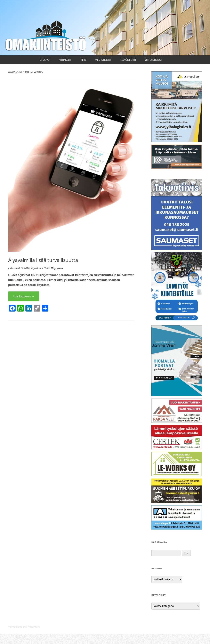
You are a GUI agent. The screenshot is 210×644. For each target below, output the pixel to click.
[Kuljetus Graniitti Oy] (177, 168)
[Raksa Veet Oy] (177, 422)
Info (83, 60)
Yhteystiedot (154, 60)
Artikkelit (65, 60)
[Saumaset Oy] (177, 249)
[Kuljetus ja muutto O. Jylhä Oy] (177, 141)
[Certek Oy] (177, 448)
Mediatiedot (103, 60)
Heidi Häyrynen (53, 268)
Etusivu (45, 60)
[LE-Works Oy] (177, 475)
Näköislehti (128, 60)
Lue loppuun (24, 296)
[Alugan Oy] (177, 528)
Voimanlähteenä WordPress (24, 627)
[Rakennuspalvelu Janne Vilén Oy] (177, 395)
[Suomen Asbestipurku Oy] (177, 502)
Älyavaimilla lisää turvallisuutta (43, 260)
